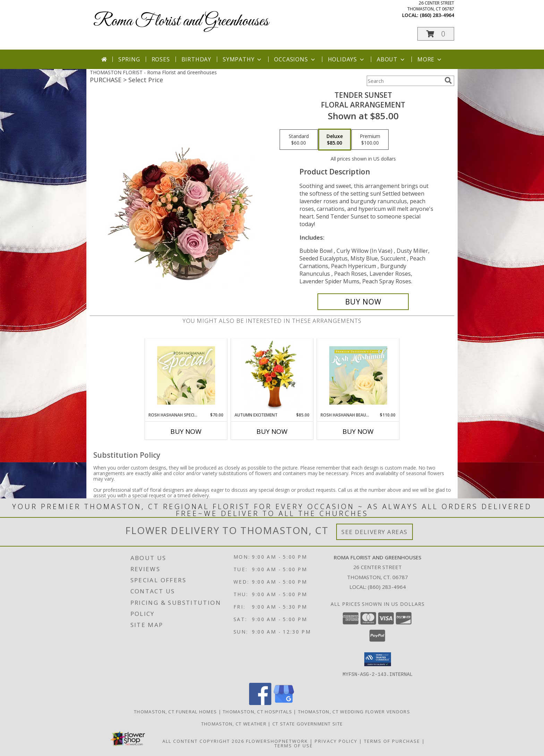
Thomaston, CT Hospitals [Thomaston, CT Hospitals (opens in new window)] (257, 711)
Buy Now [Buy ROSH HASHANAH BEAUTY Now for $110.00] (358, 431)
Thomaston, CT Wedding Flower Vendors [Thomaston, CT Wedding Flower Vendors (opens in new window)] (354, 711)
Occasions (295, 59)
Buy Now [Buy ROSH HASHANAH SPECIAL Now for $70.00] (186, 431)
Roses (161, 59)
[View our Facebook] (260, 703)
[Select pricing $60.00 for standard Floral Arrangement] (299, 140)
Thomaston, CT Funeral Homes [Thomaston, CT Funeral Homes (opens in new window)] (175, 711)
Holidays (347, 59)
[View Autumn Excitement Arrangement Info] (272, 375)
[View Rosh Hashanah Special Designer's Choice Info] (186, 375)
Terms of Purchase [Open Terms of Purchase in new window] (392, 741)
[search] (448, 80)
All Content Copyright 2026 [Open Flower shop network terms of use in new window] (203, 741)
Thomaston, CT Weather (234, 723)
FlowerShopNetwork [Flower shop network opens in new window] (277, 741)
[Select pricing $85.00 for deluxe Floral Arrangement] (335, 140)
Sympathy (243, 59)
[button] (436, 34)
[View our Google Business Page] (284, 703)
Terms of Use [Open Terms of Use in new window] (294, 745)
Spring (129, 59)
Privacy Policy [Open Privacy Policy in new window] (336, 741)
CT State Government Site (308, 723)
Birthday (196, 59)
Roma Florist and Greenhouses (181, 21)
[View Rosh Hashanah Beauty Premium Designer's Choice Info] (358, 375)
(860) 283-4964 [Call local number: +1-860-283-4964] (437, 15)
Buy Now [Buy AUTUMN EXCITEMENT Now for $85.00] (272, 431)
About (391, 59)
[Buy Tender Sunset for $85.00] (363, 302)
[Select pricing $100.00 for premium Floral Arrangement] (370, 140)
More (430, 59)
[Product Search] (404, 81)
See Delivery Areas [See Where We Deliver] (375, 532)
